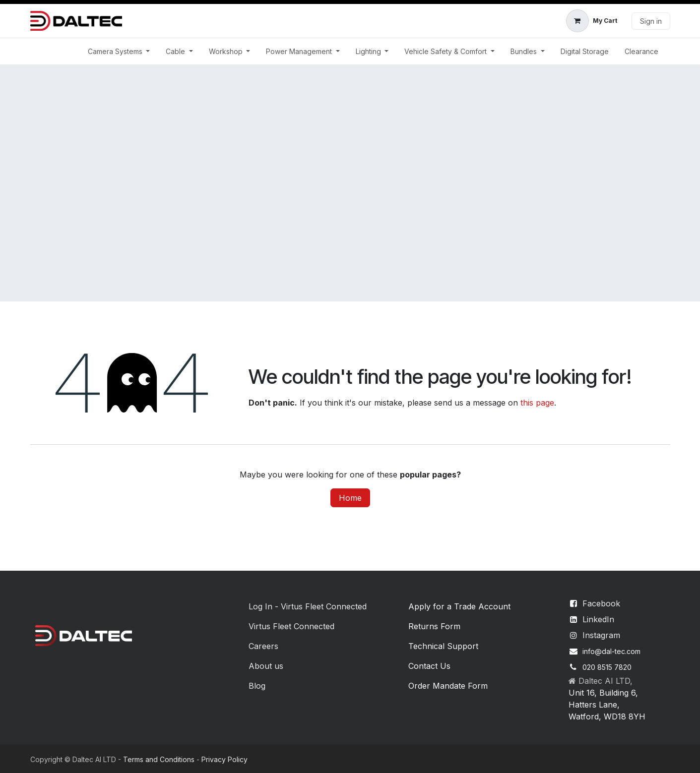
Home (350, 498)
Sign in (651, 21)
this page (537, 403)
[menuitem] (119, 51)
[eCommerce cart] (592, 21)
